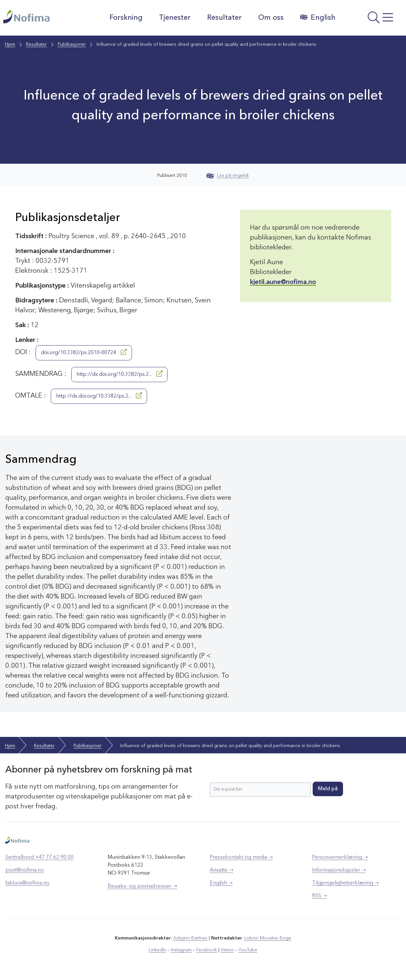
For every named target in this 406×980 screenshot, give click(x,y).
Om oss (271, 18)
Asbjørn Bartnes (190, 938)
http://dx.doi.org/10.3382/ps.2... (119, 374)
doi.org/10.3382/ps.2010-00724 (84, 352)
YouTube (248, 950)
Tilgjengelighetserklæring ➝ (345, 883)
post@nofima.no (25, 870)
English (318, 17)
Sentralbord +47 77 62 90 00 (39, 857)
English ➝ (221, 883)
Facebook (207, 950)
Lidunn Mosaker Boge (268, 938)
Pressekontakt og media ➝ (241, 857)
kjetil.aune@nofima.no (283, 282)
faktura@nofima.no (27, 883)
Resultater (224, 18)
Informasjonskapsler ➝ (339, 870)
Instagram (181, 950)
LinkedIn (157, 950)
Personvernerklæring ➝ (340, 857)
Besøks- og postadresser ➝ (142, 886)
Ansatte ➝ (221, 870)
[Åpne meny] (372, 19)
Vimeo (227, 950)
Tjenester (175, 18)
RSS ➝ (319, 896)
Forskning (126, 18)
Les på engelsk (228, 176)
